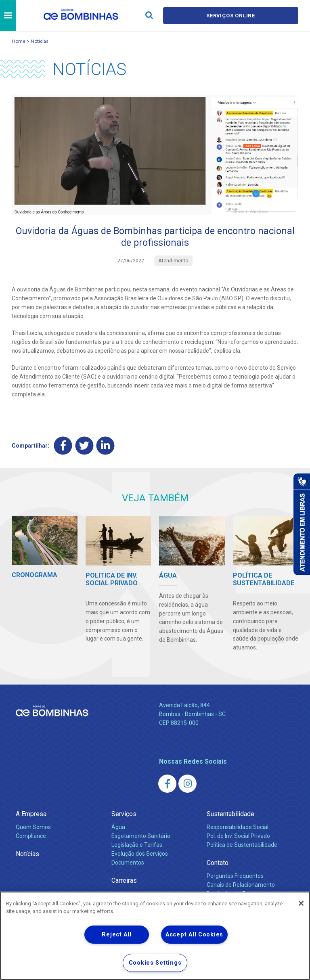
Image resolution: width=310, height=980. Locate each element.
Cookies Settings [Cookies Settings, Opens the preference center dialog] (155, 963)
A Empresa (31, 815)
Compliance (31, 837)
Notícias (40, 41)
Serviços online (231, 16)
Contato (218, 864)
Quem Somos (33, 828)
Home (19, 41)
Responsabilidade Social (238, 828)
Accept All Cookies (194, 935)
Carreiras (124, 881)
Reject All (116, 935)
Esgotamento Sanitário (141, 837)
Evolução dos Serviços (140, 854)
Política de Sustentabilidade (242, 846)
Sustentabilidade (230, 815)
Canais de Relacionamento (241, 886)
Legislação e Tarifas (137, 846)
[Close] (301, 903)
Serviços (124, 815)
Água (118, 828)
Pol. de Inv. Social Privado (238, 837)
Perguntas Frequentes (235, 877)
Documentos (128, 863)
